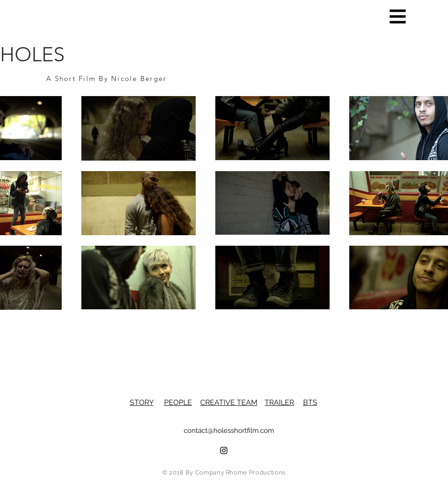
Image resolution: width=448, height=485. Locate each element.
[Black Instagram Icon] (224, 450)
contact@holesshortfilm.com (229, 431)
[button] (398, 17)
